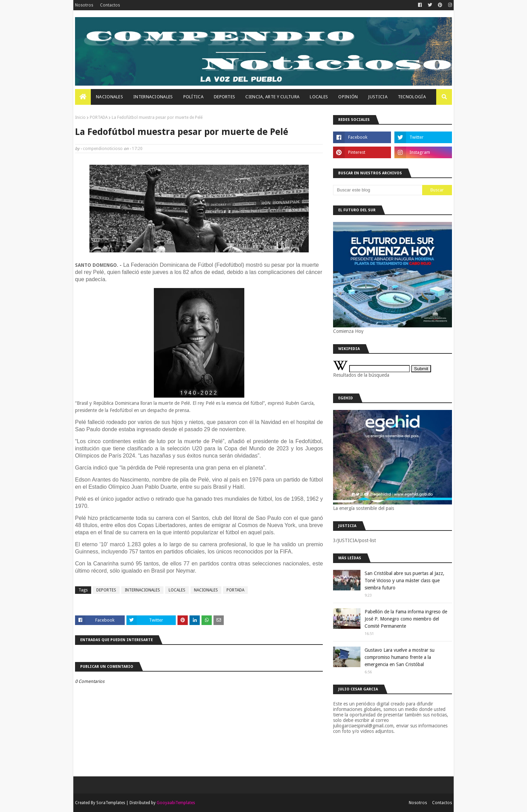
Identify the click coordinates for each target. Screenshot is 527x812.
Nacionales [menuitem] (109, 97)
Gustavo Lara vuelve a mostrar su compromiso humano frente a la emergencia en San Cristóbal (400, 657)
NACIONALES (206, 590)
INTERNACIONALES (142, 590)
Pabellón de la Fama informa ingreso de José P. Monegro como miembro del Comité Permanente (406, 619)
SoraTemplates (111, 803)
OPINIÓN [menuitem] (348, 97)
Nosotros (84, 5)
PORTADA (99, 117)
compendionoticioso (103, 149)
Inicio (80, 117)
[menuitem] (83, 97)
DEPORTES (106, 590)
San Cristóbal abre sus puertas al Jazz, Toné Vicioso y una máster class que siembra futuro (405, 580)
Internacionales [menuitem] (153, 97)
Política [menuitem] (193, 97)
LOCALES (177, 590)
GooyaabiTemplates (176, 803)
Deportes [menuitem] (224, 97)
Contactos (110, 5)
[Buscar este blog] (378, 190)
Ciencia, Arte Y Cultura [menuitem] (272, 97)
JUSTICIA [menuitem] (378, 97)
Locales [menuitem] (319, 97)
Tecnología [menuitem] (412, 97)
